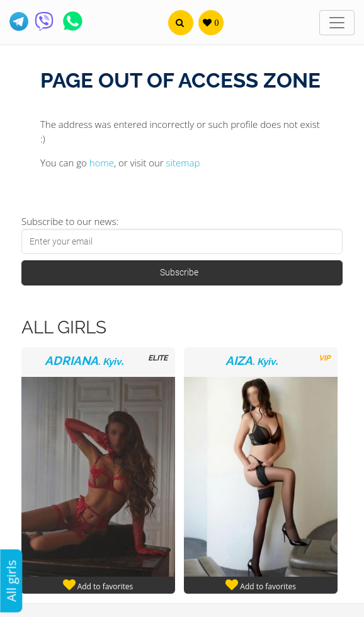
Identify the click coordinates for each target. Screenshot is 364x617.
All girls (11, 581)
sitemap (183, 163)
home (102, 163)
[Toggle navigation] (337, 23)
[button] (181, 23)
